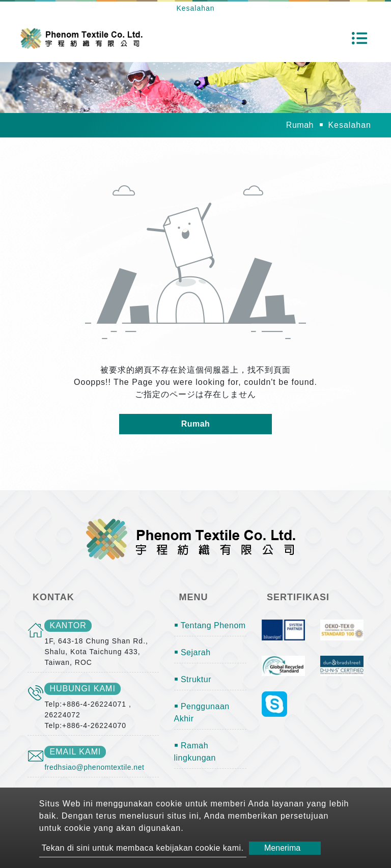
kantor (68, 625)
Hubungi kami (82, 689)
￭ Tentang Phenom (210, 625)
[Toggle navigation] (359, 38)
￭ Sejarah (192, 652)
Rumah (300, 125)
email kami (75, 752)
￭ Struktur (193, 679)
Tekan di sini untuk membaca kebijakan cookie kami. (143, 848)
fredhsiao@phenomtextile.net (94, 767)
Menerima (282, 848)
